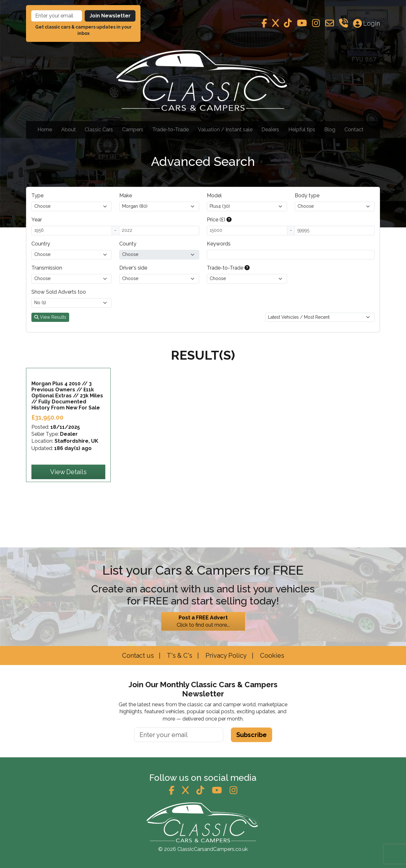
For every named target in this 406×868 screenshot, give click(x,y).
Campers (133, 130)
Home (45, 130)
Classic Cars (99, 130)
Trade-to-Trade (170, 130)
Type (37, 196)
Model (214, 196)
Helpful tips (302, 130)
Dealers (270, 130)
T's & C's (179, 656)
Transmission (47, 268)
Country (41, 244)
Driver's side (133, 268)
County (128, 244)
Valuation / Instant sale (225, 130)
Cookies (271, 656)
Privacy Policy (225, 656)
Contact (354, 130)
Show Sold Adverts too (59, 292)
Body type (307, 196)
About (69, 130)
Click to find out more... (203, 621)
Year (37, 220)
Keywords (219, 244)
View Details (68, 507)
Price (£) (219, 220)
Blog (330, 130)
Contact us (138, 656)
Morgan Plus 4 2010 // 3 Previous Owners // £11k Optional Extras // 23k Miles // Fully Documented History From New (67, 430)
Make (126, 196)
